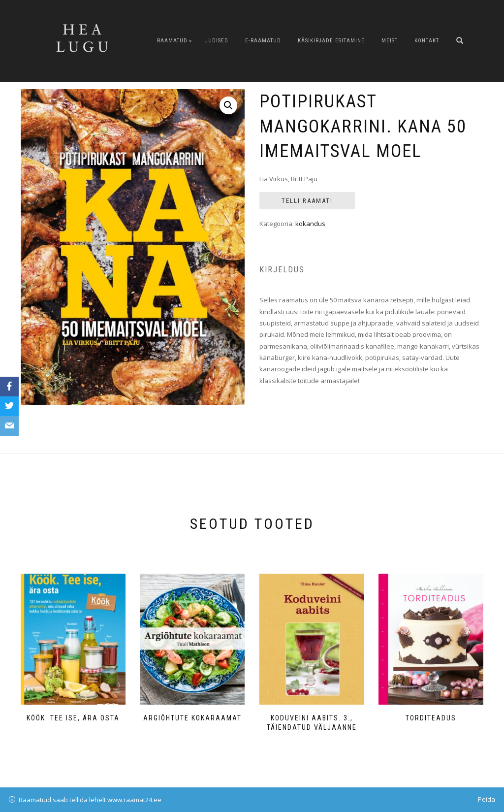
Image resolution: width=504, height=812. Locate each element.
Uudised (216, 41)
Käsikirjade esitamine (331, 41)
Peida (487, 799)
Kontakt (427, 41)
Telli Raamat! (307, 201)
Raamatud (172, 41)
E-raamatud (263, 41)
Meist (390, 41)
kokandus (310, 224)
